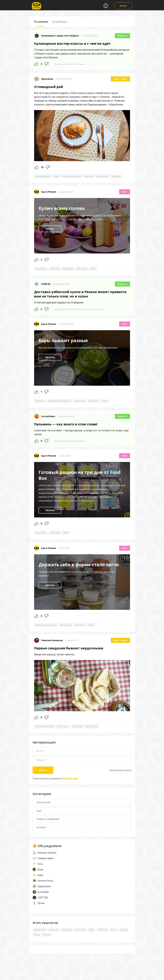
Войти (43, 777)
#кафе (58, 176)
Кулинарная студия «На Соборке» (60, 36)
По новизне (41, 22)
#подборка (71, 274)
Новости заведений (49, 827)
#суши (49, 944)
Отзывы (42, 836)
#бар (97, 939)
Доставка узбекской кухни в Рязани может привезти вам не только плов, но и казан (80, 300)
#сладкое (40, 407)
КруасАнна (47, 79)
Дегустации (44, 809)
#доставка (86, 274)
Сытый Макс (48, 422)
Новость (122, 36)
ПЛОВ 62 (46, 290)
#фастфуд (41, 182)
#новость (84, 64)
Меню (123, 6)
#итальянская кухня (76, 176)
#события (73, 64)
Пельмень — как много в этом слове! (66, 430)
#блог (99, 274)
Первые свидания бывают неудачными (69, 655)
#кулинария (60, 64)
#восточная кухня (88, 315)
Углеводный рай (49, 87)
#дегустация (97, 733)
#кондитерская (43, 176)
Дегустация (120, 79)
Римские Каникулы (52, 647)
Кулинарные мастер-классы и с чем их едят (72, 43)
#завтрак (95, 176)
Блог (125, 197)
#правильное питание (47, 631)
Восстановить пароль (120, 777)
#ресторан (81, 733)
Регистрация (71, 785)
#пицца (38, 944)
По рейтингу (60, 22)
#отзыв (60, 944)
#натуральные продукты (62, 407)
